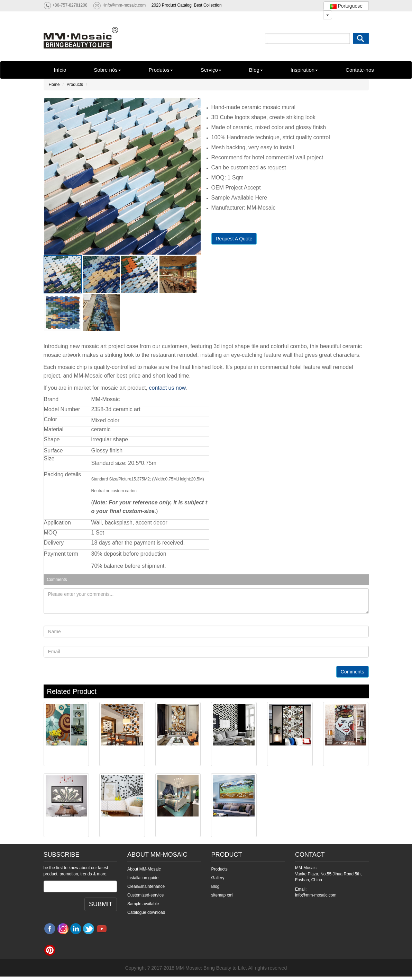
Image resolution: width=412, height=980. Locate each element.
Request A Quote (234, 239)
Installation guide (143, 878)
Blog (256, 70)
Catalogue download (146, 912)
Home (54, 85)
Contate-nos (360, 70)
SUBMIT (101, 904)
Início (60, 70)
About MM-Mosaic (144, 869)
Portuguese (346, 6)
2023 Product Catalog (172, 5)
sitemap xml (222, 895)
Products (75, 85)
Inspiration (304, 70)
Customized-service (145, 895)
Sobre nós (107, 70)
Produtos (161, 70)
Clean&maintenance (146, 886)
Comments (353, 672)
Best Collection (208, 5)
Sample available (143, 904)
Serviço (211, 70)
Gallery (218, 878)
